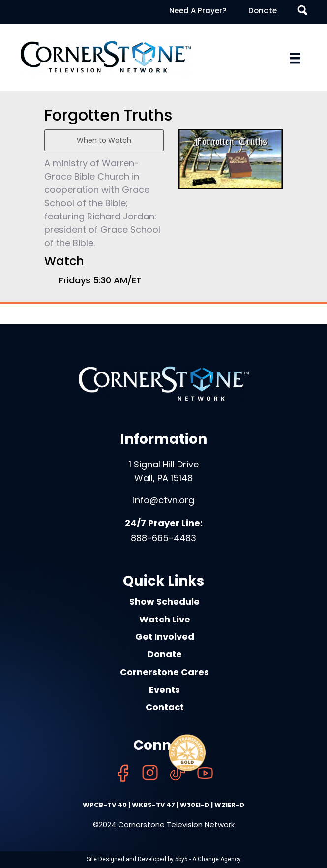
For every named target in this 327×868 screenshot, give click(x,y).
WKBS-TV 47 (153, 805)
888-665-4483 (163, 538)
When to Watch (104, 140)
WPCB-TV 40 (105, 805)
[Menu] (295, 58)
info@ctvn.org (163, 500)
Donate (263, 11)
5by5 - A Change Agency (208, 859)
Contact (165, 707)
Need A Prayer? (198, 11)
